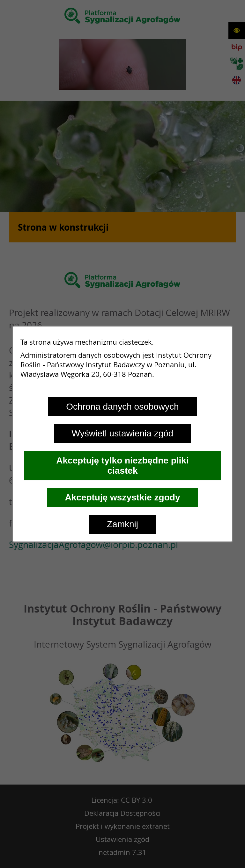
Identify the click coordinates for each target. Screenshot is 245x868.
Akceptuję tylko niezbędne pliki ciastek (122, 466)
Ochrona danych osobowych (122, 407)
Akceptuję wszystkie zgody (122, 497)
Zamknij (122, 524)
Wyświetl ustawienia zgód (123, 433)
